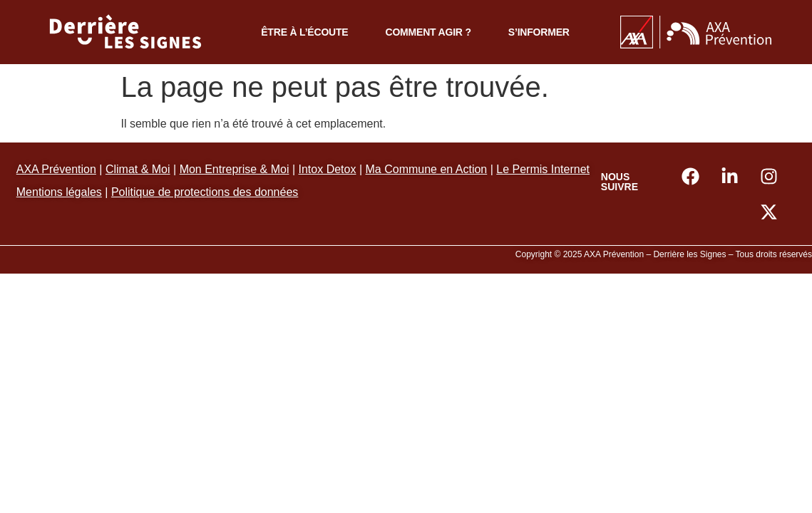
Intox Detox (328, 169)
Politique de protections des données (205, 192)
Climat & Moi (138, 169)
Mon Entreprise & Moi (235, 169)
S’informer (539, 32)
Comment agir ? (428, 32)
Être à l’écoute (304, 32)
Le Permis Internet (543, 169)
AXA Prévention (56, 169)
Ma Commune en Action (427, 169)
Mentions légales (59, 192)
